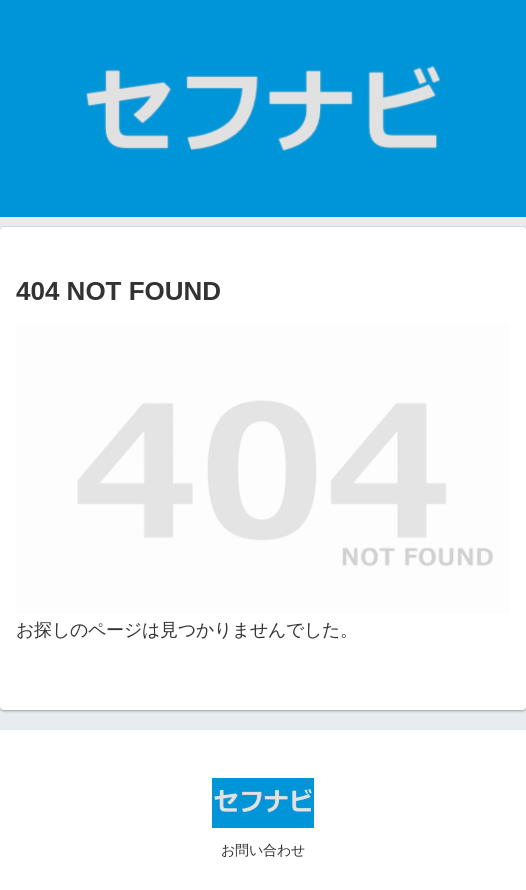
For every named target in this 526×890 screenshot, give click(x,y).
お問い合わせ (263, 850)
